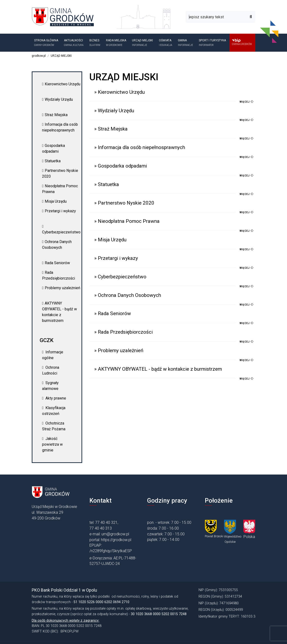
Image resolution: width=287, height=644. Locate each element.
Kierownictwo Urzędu (61, 84)
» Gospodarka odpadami (121, 166)
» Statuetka (107, 184)
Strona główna (47, 43)
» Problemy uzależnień (119, 350)
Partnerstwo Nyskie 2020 (60, 173)
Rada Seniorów (56, 263)
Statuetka (51, 161)
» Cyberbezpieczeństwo (120, 277)
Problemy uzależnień (61, 288)
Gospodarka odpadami (53, 148)
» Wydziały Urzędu (114, 111)
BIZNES (95, 43)
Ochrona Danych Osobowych (57, 245)
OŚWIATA (166, 43)
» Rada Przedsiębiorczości (123, 332)
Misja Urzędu (54, 201)
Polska (249, 537)
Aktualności (74, 43)
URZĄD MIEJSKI (143, 43)
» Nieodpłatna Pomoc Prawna (127, 221)
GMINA (186, 43)
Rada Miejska (117, 43)
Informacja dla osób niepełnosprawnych (60, 127)
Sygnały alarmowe (50, 386)
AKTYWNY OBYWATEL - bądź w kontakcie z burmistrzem (59, 312)
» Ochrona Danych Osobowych (128, 295)
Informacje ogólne (53, 355)
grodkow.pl (39, 56)
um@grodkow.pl (115, 534)
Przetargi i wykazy (59, 211)
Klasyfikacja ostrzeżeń (54, 411)
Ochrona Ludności (51, 370)
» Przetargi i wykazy (116, 258)
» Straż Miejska (111, 129)
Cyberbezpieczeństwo (61, 229)
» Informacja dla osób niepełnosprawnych (140, 147)
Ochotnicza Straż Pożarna (54, 426)
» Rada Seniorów (113, 313)
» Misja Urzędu (110, 240)
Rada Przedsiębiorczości (59, 275)
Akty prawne (54, 398)
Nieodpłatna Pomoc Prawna (60, 189)
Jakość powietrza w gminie (52, 444)
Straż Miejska (55, 115)
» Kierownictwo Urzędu (119, 92)
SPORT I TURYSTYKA (213, 43)
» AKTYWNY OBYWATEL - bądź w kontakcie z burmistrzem (158, 369)
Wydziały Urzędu (57, 99)
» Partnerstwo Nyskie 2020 (124, 203)
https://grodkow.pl (116, 540)
